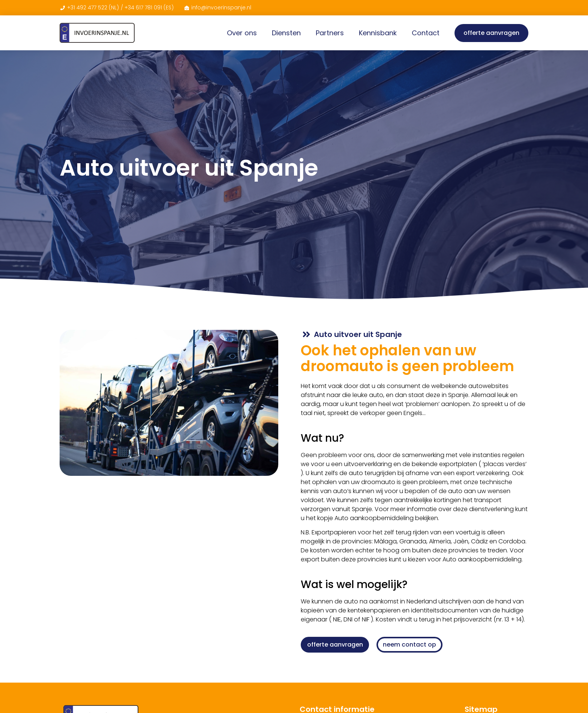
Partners (330, 33)
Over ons (242, 33)
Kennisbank (378, 33)
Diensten (286, 33)
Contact (426, 33)
